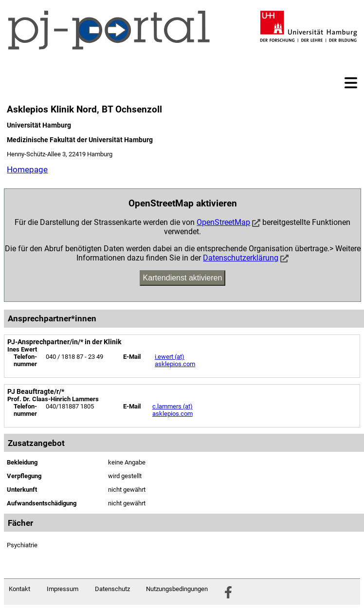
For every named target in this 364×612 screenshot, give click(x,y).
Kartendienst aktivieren (183, 278)
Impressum (63, 589)
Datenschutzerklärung (241, 258)
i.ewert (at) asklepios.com (175, 360)
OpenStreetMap (223, 222)
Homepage (27, 169)
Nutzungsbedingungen (177, 589)
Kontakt (19, 589)
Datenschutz (112, 589)
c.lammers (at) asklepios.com (173, 410)
